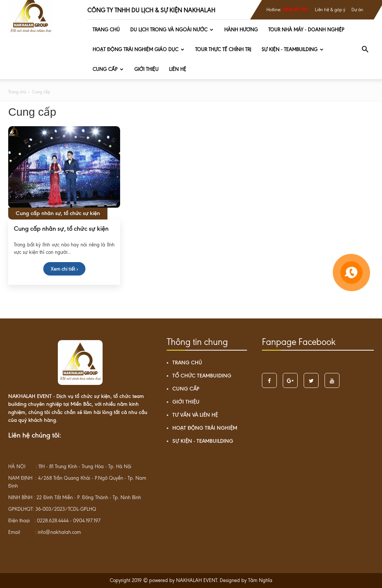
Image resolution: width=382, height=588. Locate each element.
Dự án (357, 10)
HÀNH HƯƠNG (241, 30)
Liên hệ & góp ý (330, 10)
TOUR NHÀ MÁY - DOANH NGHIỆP (306, 30)
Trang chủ (106, 30)
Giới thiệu (146, 69)
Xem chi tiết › (64, 269)
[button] (365, 50)
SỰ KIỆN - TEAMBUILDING (292, 49)
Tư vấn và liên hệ (195, 415)
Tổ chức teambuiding (202, 376)
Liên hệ (178, 69)
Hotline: (287, 10)
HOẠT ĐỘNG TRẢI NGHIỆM (205, 428)
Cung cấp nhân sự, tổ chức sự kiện (61, 228)
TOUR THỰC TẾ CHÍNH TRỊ (223, 49)
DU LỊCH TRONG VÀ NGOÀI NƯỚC (172, 30)
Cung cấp (108, 69)
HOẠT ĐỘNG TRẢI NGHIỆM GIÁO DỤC (138, 49)
